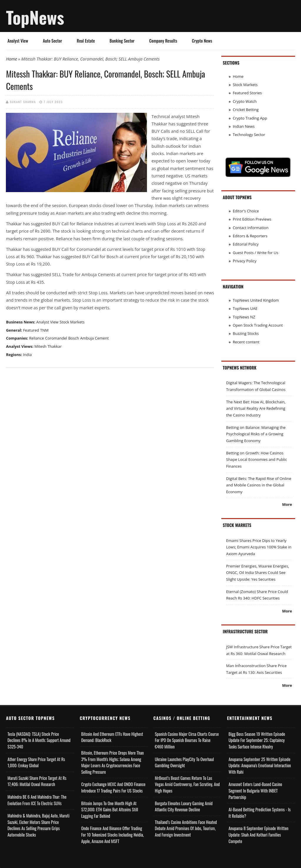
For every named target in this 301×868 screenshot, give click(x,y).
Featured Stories (247, 93)
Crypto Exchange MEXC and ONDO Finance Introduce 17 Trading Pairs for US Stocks (113, 787)
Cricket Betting (246, 110)
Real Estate (86, 41)
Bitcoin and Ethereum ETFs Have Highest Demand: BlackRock (112, 737)
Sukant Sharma (23, 102)
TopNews (35, 17)
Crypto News (202, 41)
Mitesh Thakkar (48, 346)
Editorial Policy (246, 244)
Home (11, 59)
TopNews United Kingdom (256, 300)
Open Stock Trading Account (258, 325)
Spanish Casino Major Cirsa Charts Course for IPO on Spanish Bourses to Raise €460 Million (187, 740)
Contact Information (251, 228)
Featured (31, 330)
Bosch (73, 338)
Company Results (163, 41)
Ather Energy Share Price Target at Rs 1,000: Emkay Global (36, 762)
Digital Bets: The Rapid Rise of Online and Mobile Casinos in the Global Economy (259, 485)
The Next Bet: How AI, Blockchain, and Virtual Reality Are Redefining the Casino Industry (256, 408)
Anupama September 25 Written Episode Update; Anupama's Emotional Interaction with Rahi (260, 765)
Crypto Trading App (250, 118)
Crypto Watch (245, 101)
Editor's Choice (246, 211)
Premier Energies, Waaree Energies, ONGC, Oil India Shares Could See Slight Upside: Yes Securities (257, 573)
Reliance (36, 338)
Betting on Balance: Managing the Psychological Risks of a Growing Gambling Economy (256, 434)
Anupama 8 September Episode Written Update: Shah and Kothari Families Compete (258, 835)
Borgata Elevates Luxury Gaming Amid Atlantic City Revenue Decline (184, 806)
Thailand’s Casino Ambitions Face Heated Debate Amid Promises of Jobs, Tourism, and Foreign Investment (186, 828)
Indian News (244, 126)
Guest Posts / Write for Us (256, 253)
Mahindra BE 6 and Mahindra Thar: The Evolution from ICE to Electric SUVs (37, 800)
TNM (45, 330)
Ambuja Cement (95, 338)
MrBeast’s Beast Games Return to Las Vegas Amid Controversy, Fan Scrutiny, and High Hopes (187, 784)
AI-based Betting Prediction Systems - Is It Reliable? (259, 813)
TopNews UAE (245, 308)
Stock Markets (72, 322)
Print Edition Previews (252, 219)
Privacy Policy (245, 261)
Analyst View (18, 41)
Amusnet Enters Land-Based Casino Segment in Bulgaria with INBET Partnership (255, 790)
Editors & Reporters (250, 236)
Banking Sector (122, 41)
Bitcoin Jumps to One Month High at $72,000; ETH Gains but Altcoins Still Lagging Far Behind (110, 810)
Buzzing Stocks (246, 333)
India (27, 355)
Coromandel (56, 338)
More (287, 504)
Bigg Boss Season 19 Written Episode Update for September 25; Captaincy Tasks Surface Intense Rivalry (257, 740)
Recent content (246, 342)
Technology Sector (249, 135)
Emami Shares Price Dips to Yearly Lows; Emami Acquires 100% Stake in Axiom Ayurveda (259, 547)
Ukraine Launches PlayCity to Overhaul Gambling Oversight (184, 762)
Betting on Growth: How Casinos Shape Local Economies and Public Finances (256, 460)
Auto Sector (52, 41)
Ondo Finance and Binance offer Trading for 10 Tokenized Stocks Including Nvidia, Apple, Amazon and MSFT (112, 835)
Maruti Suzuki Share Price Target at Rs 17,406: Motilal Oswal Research (37, 781)
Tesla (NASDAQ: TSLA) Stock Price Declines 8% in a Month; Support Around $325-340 (39, 740)
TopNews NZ (244, 317)
